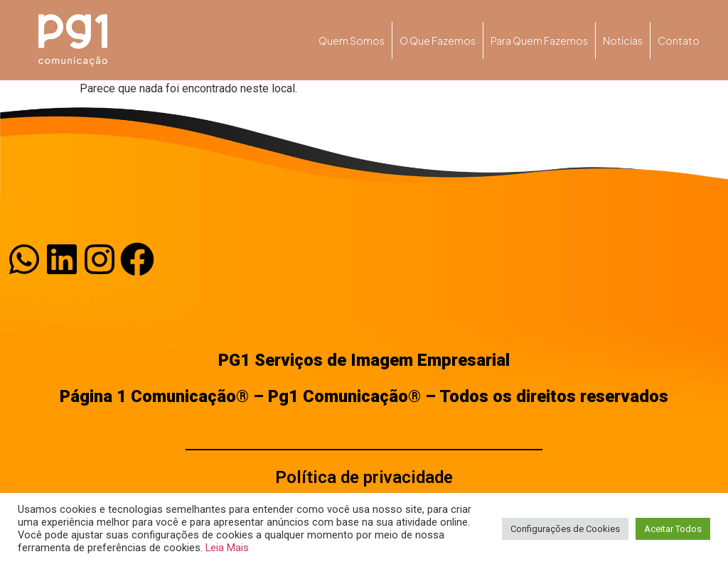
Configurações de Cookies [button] (565, 529)
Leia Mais (227, 548)
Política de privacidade (364, 477)
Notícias (623, 40)
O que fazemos (438, 40)
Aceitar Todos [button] (673, 529)
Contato (679, 40)
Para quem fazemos (539, 40)
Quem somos (352, 40)
